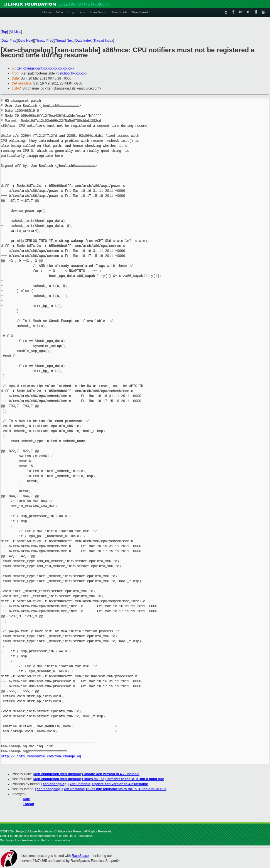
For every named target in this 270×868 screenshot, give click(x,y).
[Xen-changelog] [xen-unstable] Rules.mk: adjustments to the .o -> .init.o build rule (98, 779)
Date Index (84, 41)
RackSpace (80, 856)
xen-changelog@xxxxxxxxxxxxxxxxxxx (46, 68)
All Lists (15, 32)
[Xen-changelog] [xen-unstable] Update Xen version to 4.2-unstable (86, 774)
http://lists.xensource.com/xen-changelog (41, 756)
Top (4, 32)
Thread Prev (44, 41)
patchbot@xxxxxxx (72, 73)
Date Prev (9, 41)
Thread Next (64, 41)
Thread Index (103, 41)
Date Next (25, 41)
